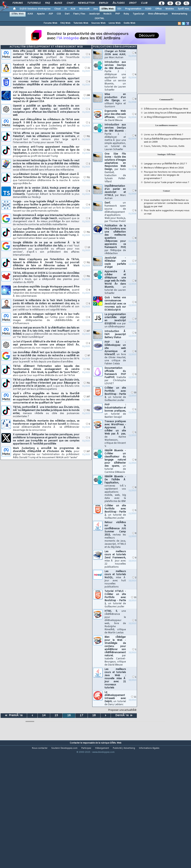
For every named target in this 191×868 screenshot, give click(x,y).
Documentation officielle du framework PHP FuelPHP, (115, 376)
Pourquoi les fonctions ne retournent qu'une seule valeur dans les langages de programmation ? (167, 175)
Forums (18, 3)
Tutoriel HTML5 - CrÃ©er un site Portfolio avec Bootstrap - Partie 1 (115, 599)
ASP (51, 14)
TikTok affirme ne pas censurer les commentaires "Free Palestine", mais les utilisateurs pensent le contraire (46, 138)
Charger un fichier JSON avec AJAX (115, 55)
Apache (41, 14)
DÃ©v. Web (108, 9)
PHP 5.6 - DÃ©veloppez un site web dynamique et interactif (115, 353)
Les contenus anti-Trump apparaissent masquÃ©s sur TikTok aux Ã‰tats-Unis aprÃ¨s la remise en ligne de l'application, (46, 152)
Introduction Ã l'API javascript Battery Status (115, 334)
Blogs (58, 3)
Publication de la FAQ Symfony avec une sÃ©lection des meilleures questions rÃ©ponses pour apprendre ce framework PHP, (115, 240)
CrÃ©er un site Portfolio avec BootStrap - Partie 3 (115, 394)
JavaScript (94, 14)
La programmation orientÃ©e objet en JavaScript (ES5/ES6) (115, 321)
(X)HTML (99, 18)
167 (87, 331)
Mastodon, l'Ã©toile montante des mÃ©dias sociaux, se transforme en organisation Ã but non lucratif (46, 426)
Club (144, 3)
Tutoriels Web (81, 23)
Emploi (103, 3)
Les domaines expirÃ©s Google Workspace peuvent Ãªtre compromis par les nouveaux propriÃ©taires (46, 292)
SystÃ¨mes (183, 9)
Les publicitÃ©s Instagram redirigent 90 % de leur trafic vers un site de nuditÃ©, (46, 319)
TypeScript (138, 14)
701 (87, 137)
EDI (119, 9)
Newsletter (86, 3)
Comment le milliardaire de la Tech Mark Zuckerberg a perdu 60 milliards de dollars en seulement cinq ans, (46, 305)
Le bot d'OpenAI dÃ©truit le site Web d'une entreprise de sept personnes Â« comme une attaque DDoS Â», (46, 345)
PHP (118, 14)
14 (44, 715)
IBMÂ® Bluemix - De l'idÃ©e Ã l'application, (115, 489)
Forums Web (50, 23)
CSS (59, 14)
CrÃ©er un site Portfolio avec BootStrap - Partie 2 (115, 512)
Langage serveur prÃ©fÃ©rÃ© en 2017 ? (165, 164)
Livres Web (115, 23)
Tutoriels (34, 3)
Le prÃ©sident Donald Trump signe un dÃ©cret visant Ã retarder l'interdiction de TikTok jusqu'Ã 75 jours (46, 179)
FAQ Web (65, 23)
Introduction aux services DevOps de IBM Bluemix (115, 76)
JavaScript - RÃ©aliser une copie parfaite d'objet (115, 263)
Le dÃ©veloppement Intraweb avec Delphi (115, 698)
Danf (115, 212)
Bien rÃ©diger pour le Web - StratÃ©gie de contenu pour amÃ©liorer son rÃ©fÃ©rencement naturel (115, 651)
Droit (133, 3)
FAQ (47, 3)
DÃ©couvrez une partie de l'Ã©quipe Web (166, 109)
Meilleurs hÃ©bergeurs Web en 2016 (164, 168)
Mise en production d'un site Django (115, 101)
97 (87, 356)
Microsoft (84, 9)
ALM (73, 9)
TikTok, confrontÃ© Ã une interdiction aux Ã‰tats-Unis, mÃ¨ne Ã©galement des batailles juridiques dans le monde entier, (46, 412)
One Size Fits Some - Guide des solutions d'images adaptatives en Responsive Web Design (115, 168)
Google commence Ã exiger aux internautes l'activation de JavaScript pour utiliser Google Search (46, 220)
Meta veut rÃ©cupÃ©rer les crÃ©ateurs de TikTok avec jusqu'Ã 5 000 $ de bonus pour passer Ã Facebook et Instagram (46, 124)
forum (147, 207)
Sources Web (98, 23)
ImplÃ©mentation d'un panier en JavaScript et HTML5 (115, 192)
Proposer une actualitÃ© (122, 710)
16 (69, 715)
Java (95, 9)
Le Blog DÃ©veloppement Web (160, 117)
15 (56, 715)
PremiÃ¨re (14, 715)
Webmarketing (179, 14)
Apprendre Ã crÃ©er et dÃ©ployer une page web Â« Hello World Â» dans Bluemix (115, 282)
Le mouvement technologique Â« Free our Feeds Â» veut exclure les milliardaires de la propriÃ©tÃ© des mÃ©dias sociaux (46, 165)
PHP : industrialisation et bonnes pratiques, (115, 411)
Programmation (133, 9)
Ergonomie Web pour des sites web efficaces (115, 116)
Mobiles (170, 9)
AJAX (30, 14)
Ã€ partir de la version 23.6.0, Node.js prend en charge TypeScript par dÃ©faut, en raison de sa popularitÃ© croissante (46, 193)
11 (134, 697)
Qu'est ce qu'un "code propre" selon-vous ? (167, 182)
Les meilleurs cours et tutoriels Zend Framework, (115, 559)
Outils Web (129, 23)
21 (87, 68)
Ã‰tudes (119, 3)
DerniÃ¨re (124, 715)
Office (158, 9)
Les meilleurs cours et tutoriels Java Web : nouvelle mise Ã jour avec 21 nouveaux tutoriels (115, 679)
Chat (70, 3)
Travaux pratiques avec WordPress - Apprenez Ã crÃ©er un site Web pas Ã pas (115, 434)
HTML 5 (115, 622)
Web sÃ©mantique (158, 14)
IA (66, 9)
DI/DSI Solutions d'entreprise (35, 9)
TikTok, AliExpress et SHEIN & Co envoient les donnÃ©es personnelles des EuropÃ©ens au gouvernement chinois (46, 278)
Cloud (57, 9)
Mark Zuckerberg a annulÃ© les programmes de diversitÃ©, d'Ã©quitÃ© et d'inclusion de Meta (46, 453)
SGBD (148, 9)
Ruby (126, 14)
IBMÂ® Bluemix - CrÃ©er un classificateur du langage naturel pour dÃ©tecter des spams (115, 461)
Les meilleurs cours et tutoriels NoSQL (115, 579)
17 (81, 715)
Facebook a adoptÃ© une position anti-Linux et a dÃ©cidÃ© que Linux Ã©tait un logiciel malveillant (46, 70)
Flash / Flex (79, 14)
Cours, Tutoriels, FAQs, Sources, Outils (164, 146)
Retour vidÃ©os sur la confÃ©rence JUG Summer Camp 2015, (115, 535)
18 (94, 715)
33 (134, 393)
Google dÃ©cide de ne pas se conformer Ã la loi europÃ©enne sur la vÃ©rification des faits (46, 249)
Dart (67, 14)
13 (87, 247)
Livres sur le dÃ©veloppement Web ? (164, 135)
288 (87, 95)
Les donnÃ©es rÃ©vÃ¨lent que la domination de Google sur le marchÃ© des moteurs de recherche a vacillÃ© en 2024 (46, 357)
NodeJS (107, 14)
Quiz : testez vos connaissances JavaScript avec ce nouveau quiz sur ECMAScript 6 (115, 304)
